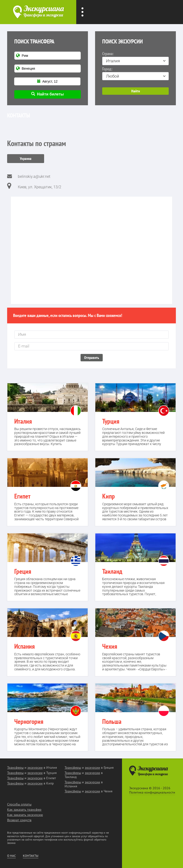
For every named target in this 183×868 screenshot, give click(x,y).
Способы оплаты (19, 804)
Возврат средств (19, 820)
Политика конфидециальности (152, 792)
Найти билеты (47, 94)
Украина (26, 158)
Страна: (135, 58)
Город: (135, 73)
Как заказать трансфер (24, 810)
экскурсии (35, 768)
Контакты (31, 856)
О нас (11, 856)
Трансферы (15, 768)
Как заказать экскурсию (25, 815)
